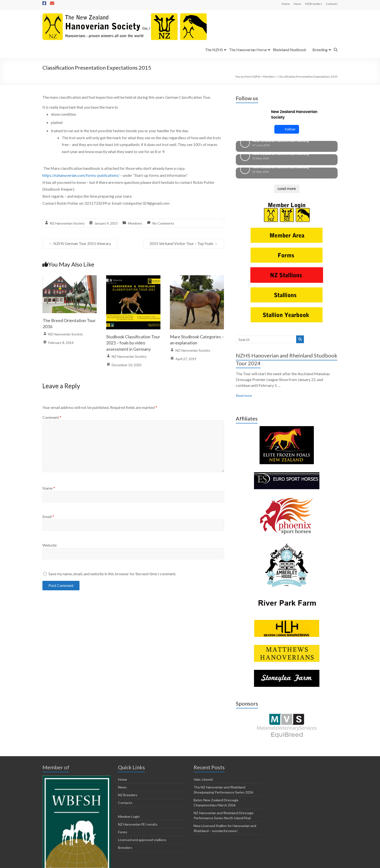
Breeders (125, 815)
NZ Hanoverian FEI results (138, 792)
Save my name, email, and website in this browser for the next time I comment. (112, 574)
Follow (287, 129)
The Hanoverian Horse (248, 50)
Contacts (332, 4)
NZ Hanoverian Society (67, 223)
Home (286, 4)
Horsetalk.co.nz (135, 863)
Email (48, 516)
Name (49, 488)
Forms (123, 799)
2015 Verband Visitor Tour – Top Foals (184, 243)
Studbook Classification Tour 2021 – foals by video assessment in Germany (133, 343)
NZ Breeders (314, 4)
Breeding (320, 50)
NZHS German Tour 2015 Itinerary (80, 243)
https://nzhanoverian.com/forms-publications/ (81, 175)
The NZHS (214, 50)
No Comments (163, 223)
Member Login (129, 784)
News (297, 4)
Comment (52, 417)
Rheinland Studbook (290, 50)
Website (50, 545)
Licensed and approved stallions (142, 807)
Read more (244, 363)
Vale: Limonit (203, 747)
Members (135, 223)
